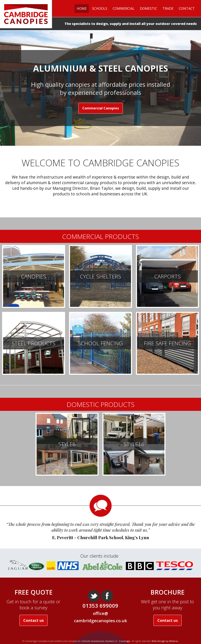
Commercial (124, 9)
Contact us (33, 620)
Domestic (149, 9)
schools (83, 194)
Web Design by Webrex (165, 641)
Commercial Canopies (101, 108)
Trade (168, 9)
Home (82, 9)
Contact (187, 9)
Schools (100, 9)
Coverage (125, 641)
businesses (98, 641)
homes (109, 641)
